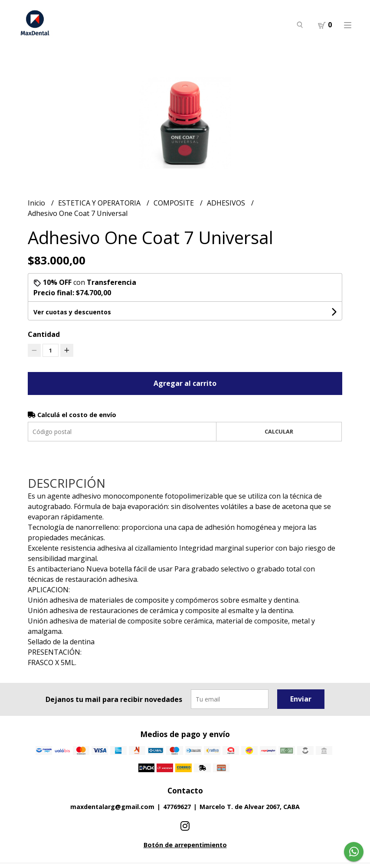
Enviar (301, 699)
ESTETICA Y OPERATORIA (100, 203)
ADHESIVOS (227, 203)
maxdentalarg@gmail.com (112, 807)
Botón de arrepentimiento (185, 845)
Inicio (37, 203)
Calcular (279, 431)
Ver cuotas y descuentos (72, 312)
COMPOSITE (175, 203)
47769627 (177, 807)
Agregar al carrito (185, 383)
